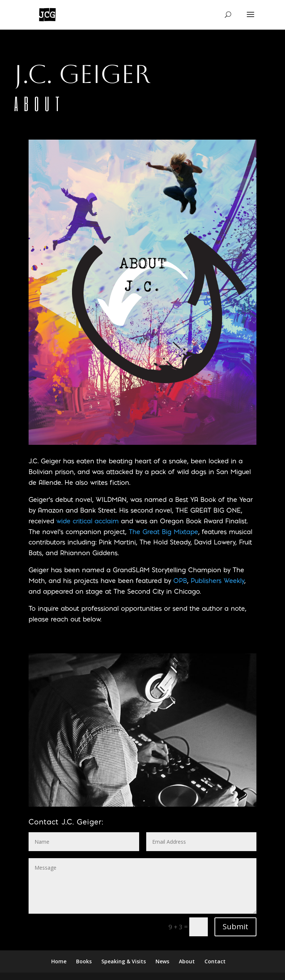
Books (84, 961)
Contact (215, 961)
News (162, 961)
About (187, 961)
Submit (235, 926)
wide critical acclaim (88, 521)
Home (59, 961)
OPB (180, 581)
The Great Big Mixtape (163, 532)
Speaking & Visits (124, 961)
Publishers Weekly (217, 581)
